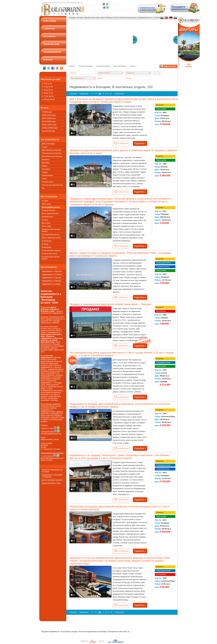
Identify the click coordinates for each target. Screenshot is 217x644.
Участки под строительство (52, 185)
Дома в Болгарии (48, 144)
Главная (72, 66)
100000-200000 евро (50, 128)
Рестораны (46, 169)
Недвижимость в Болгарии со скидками (52, 476)
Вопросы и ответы (112, 17)
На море (45, 201)
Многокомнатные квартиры (52, 156)
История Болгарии (103, 66)
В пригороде (47, 247)
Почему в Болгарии (86, 66)
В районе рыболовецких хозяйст (51, 230)
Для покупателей (120, 66)
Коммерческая (47, 175)
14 (111, 94)
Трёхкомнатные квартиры (52, 153)
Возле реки (46, 223)
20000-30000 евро (49, 118)
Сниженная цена (163, 267)
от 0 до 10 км (47, 84)
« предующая (83, 94)
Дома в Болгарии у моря (51, 483)
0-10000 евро (47, 112)
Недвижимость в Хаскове (52, 278)
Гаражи (45, 172)
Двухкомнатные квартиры (52, 150)
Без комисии (161, 311)
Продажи (73, 17)
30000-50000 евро (49, 122)
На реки (45, 220)
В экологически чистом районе (51, 258)
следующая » (120, 94)
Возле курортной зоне (50, 214)
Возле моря (46, 204)
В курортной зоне (49, 210)
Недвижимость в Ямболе (51, 281)
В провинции (47, 241)
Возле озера (47, 226)
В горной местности (49, 254)
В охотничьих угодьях (51, 207)
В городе (45, 244)
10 (100, 94)
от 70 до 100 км (48, 96)
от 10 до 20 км (47, 87)
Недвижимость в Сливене (52, 274)
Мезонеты (46, 160)
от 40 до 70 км (47, 93)
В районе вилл (47, 217)
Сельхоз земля (48, 182)
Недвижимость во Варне (51, 284)
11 (103, 94)
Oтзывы (133, 66)
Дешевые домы (90, 17)
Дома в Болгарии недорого (52, 480)
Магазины (46, 163)
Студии (45, 147)
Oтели (44, 179)
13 (108, 94)
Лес (43, 188)
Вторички (160, 105)
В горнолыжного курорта (51, 250)
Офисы (45, 166)
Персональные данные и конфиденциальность (137, 17)
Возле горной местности (51, 238)
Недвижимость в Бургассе (52, 271)
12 (106, 94)
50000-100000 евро (49, 125)
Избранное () (170, 66)
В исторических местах (51, 235)
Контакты (158, 17)
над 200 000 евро (49, 131)
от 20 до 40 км (47, 90)
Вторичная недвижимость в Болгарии (52, 471)
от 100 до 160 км (48, 99)
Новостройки (161, 109)
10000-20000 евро (49, 115)
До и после (101, 17)
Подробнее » (140, 143)
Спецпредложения (163, 263)
